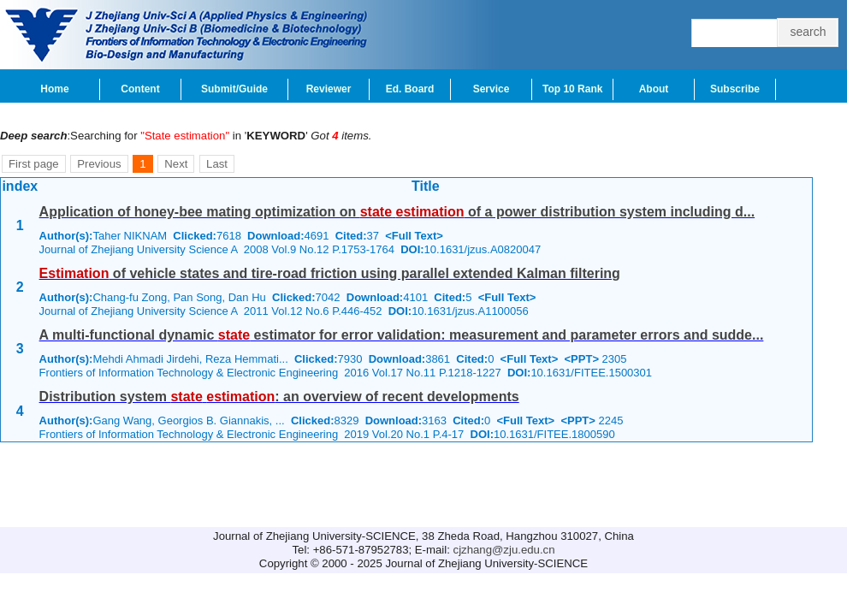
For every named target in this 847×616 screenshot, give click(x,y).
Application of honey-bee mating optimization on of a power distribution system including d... (397, 212)
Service (492, 89)
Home (54, 89)
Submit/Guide (234, 89)
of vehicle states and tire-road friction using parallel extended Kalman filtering (330, 273)
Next (176, 164)
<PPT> (582, 359)
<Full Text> (414, 236)
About (654, 89)
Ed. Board (410, 89)
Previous (99, 164)
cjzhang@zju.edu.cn (504, 550)
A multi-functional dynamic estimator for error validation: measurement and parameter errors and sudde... (402, 335)
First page (34, 164)
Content (140, 89)
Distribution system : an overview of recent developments (279, 397)
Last (217, 164)
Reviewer (329, 89)
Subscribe (735, 89)
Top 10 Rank (572, 89)
